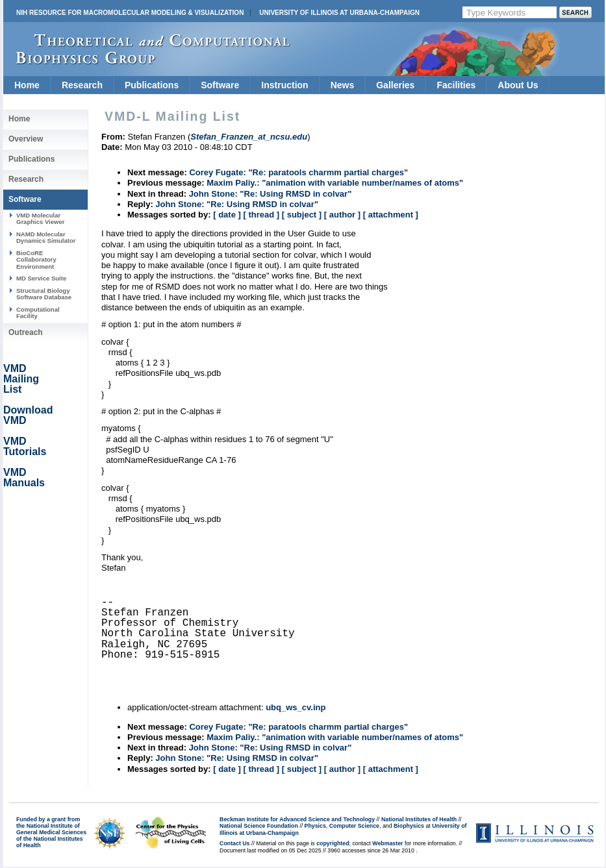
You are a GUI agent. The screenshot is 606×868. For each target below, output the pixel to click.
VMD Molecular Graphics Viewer (40, 218)
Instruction (284, 85)
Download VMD (28, 415)
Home (27, 85)
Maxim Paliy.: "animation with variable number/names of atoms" (335, 183)
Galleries (395, 85)
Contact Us (234, 843)
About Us (518, 85)
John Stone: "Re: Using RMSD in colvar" (271, 194)
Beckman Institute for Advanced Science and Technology (297, 819)
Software (220, 85)
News (343, 85)
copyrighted (333, 843)
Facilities (456, 85)
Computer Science (354, 826)
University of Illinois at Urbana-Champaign (339, 13)
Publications (152, 85)
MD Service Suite (41, 278)
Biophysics (409, 826)
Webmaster (387, 843)
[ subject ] (302, 215)
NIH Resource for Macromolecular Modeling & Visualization (130, 13)
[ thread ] (261, 215)
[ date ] (227, 215)
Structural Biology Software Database (44, 294)
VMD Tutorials (25, 446)
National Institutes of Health (419, 819)
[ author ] (342, 215)
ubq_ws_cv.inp (296, 707)
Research (82, 85)
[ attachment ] (391, 215)
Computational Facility (38, 313)
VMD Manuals (24, 477)
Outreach (26, 332)
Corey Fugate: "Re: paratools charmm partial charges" (298, 172)
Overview (26, 139)
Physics (315, 826)
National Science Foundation (259, 826)
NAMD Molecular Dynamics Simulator (46, 237)
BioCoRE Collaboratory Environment (36, 260)
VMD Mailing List (21, 379)
